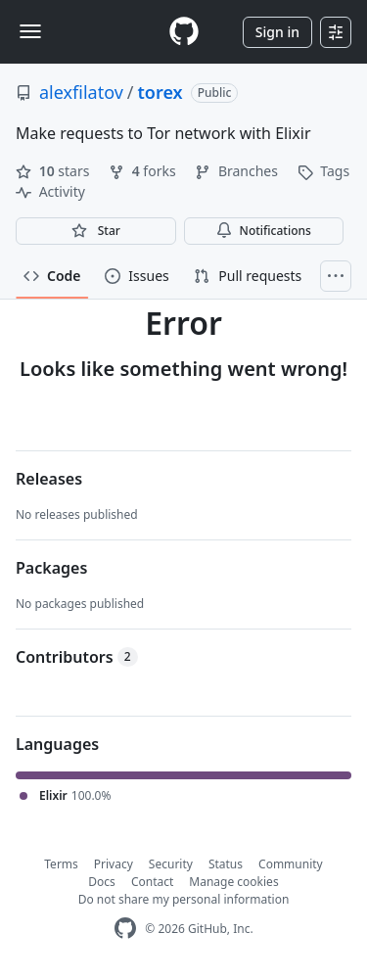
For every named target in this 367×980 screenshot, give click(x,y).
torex (161, 92)
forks (144, 171)
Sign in (277, 32)
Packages (51, 568)
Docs (102, 882)
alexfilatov (81, 92)
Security (171, 864)
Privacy (114, 864)
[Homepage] (184, 32)
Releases (49, 479)
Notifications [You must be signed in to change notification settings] (264, 231)
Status (226, 864)
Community (291, 864)
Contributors (77, 657)
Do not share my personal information (184, 899)
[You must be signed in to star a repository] (96, 231)
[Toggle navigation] (30, 31)
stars (54, 171)
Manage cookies (233, 882)
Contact (152, 882)
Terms (61, 864)
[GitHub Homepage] (125, 929)
